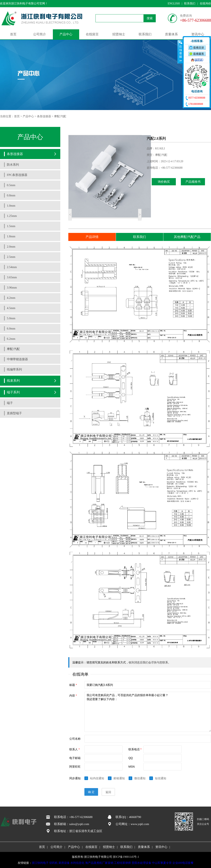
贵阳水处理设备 (141, 863)
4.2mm (11, 298)
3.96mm (12, 288)
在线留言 (92, 34)
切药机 (53, 863)
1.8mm (11, 236)
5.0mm (11, 318)
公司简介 (40, 34)
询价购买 (164, 182)
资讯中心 (198, 34)
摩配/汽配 (60, 116)
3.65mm (12, 277)
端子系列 (13, 392)
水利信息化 (77, 863)
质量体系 (171, 34)
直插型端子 (14, 413)
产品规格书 (193, 182)
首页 (13, 34)
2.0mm (11, 247)
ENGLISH (174, 4)
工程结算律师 (122, 863)
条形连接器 (44, 116)
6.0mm (11, 328)
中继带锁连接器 (17, 359)
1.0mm (11, 206)
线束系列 (13, 381)
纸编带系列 (14, 369)
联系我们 (190, 4)
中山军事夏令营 (162, 863)
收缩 (180, 52)
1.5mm (11, 226)
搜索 (150, 18)
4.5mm (11, 308)
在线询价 (205, 4)
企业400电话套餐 (183, 863)
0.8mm (11, 195)
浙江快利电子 (40, 863)
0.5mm (11, 185)
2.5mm (11, 257)
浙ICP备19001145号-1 (126, 857)
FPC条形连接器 (17, 175)
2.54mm (12, 267)
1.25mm (12, 216)
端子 (10, 403)
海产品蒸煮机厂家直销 (99, 863)
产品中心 (66, 34)
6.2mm (11, 339)
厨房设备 (64, 863)
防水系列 (13, 165)
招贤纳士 (119, 34)
